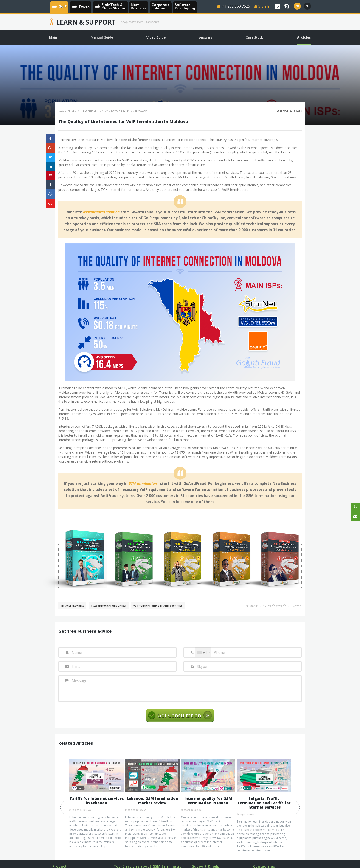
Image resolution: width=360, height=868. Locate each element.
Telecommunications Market (109, 606)
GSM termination (143, 484)
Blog (61, 111)
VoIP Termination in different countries (158, 606)
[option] (97, 804)
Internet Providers (72, 606)
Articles (72, 111)
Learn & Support (86, 22)
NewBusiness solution (101, 212)
